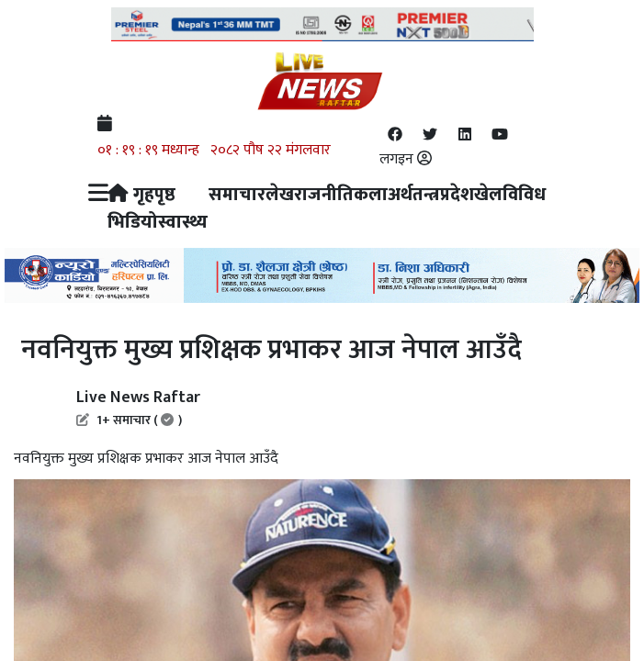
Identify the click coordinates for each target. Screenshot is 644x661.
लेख (280, 195)
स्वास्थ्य (183, 222)
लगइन (406, 159)
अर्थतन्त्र (414, 195)
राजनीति (324, 195)
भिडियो (133, 222)
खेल (488, 195)
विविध (524, 195)
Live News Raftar (138, 407)
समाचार (237, 195)
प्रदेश (457, 195)
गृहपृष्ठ (141, 195)
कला (371, 195)
